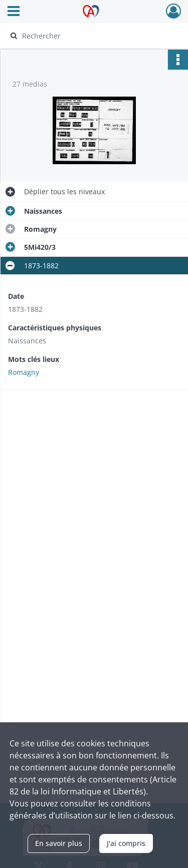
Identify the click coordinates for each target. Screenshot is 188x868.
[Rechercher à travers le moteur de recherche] (93, 36)
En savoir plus (59, 843)
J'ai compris (126, 843)
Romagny (24, 372)
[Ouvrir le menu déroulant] (14, 12)
